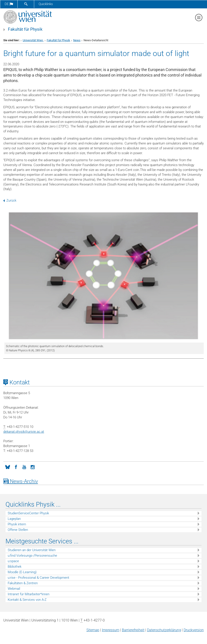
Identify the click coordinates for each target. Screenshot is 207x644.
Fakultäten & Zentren (23, 583)
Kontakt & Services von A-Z (27, 600)
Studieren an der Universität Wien (32, 550)
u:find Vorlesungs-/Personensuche (32, 556)
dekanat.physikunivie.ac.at (24, 432)
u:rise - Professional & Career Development (38, 578)
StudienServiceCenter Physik (28, 513)
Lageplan (14, 519)
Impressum (111, 630)
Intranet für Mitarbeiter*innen (29, 594)
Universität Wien (33, 40)
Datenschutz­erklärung (164, 630)
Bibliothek (15, 567)
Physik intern (17, 524)
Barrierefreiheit (133, 630)
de (9, 4)
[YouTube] (24, 467)
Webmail (14, 589)
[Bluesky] (7, 467)
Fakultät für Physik (25, 29)
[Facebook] (16, 467)
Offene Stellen (18, 530)
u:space (13, 561)
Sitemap (93, 630)
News (77, 40)
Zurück (10, 200)
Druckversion (194, 630)
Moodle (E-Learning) (22, 572)
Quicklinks (46, 4)
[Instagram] (33, 467)
